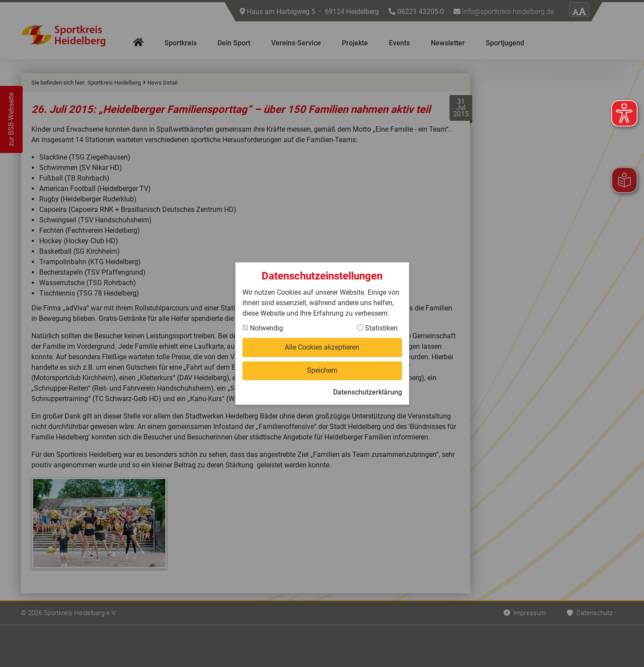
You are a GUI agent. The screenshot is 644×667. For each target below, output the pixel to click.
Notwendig (263, 328)
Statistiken (378, 328)
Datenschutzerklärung (368, 392)
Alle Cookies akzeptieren (322, 347)
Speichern (322, 370)
